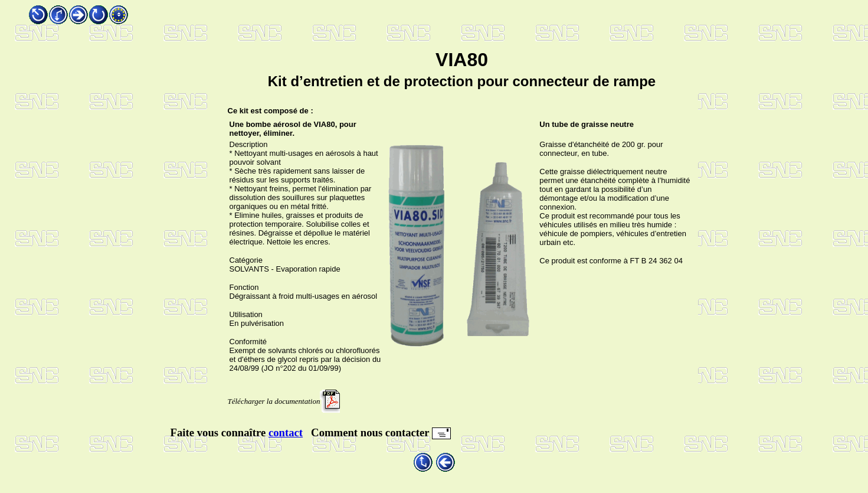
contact (286, 432)
